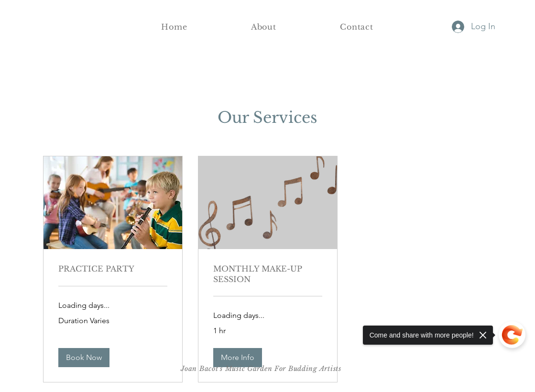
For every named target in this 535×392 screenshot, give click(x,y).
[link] (113, 269)
